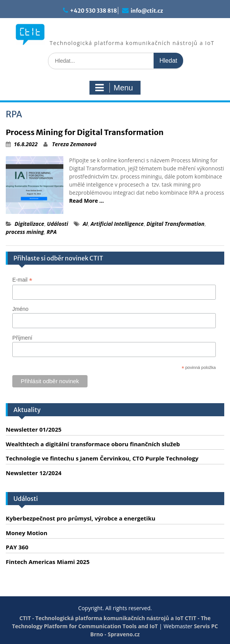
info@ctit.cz (147, 11)
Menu (114, 88)
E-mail (22, 280)
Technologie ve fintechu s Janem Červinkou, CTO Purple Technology (102, 458)
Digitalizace (29, 224)
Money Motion (26, 533)
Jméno (20, 309)
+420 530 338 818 (93, 11)
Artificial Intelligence (117, 224)
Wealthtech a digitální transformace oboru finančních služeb (93, 444)
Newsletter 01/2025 (34, 429)
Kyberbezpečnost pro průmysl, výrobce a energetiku (81, 518)
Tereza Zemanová (74, 144)
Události (57, 224)
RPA (52, 232)
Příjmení (22, 338)
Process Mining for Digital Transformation (85, 132)
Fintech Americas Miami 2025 (48, 562)
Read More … (87, 201)
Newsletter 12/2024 (34, 473)
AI (85, 224)
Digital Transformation (176, 224)
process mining (25, 232)
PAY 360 (17, 547)
